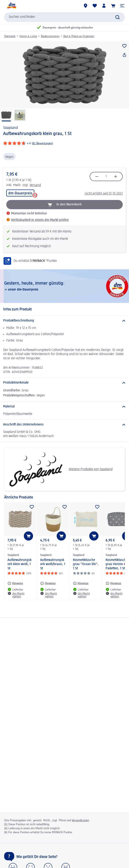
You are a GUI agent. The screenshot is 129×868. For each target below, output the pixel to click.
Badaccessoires (50, 36)
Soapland (11, 128)
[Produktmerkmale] (64, 383)
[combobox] (64, 17)
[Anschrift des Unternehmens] (64, 425)
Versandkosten (80, 820)
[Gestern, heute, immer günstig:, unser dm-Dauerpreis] (64, 286)
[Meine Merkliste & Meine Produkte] (95, 6)
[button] (122, 6)
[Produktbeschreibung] (64, 321)
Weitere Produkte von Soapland (60, 469)
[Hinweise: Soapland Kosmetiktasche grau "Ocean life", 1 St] (81, 583)
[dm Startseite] (11, 6)
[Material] (64, 407)
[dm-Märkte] (86, 6)
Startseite (10, 36)
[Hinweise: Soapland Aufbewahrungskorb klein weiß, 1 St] (15, 583)
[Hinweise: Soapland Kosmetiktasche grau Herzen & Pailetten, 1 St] (113, 583)
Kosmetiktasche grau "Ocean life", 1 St (86, 564)
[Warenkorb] (113, 6)
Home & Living (28, 36)
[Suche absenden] (118, 17)
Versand (35, 185)
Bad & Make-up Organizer (79, 36)
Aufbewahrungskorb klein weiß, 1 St (20, 564)
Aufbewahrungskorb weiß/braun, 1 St (53, 564)
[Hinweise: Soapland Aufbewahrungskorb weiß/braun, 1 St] (48, 583)
